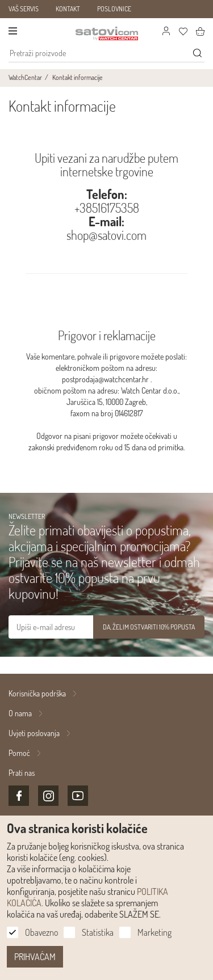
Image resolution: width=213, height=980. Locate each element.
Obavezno (41, 932)
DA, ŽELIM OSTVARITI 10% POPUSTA (149, 627)
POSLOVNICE (114, 9)
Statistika (98, 932)
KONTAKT (68, 9)
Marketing (154, 932)
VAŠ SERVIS (24, 9)
